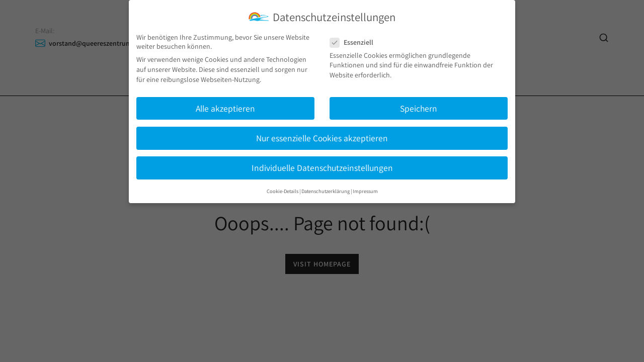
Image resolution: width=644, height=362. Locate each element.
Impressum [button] (365, 191)
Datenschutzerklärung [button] (326, 191)
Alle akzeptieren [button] (225, 108)
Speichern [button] (419, 108)
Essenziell (355, 42)
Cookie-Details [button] (283, 191)
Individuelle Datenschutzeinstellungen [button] (322, 168)
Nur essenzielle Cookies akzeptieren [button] (322, 138)
